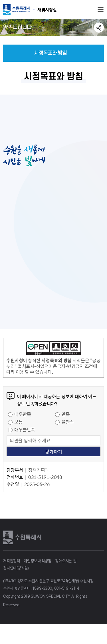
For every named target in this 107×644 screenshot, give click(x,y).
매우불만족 (25, 433)
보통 (18, 425)
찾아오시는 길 (66, 564)
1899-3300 (42, 591)
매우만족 (23, 417)
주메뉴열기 (101, 9)
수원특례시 (23, 540)
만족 (65, 417)
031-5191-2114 (67, 591)
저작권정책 (12, 564)
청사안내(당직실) (16, 571)
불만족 (68, 425)
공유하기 (99, 28)
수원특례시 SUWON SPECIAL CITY (47, 9)
